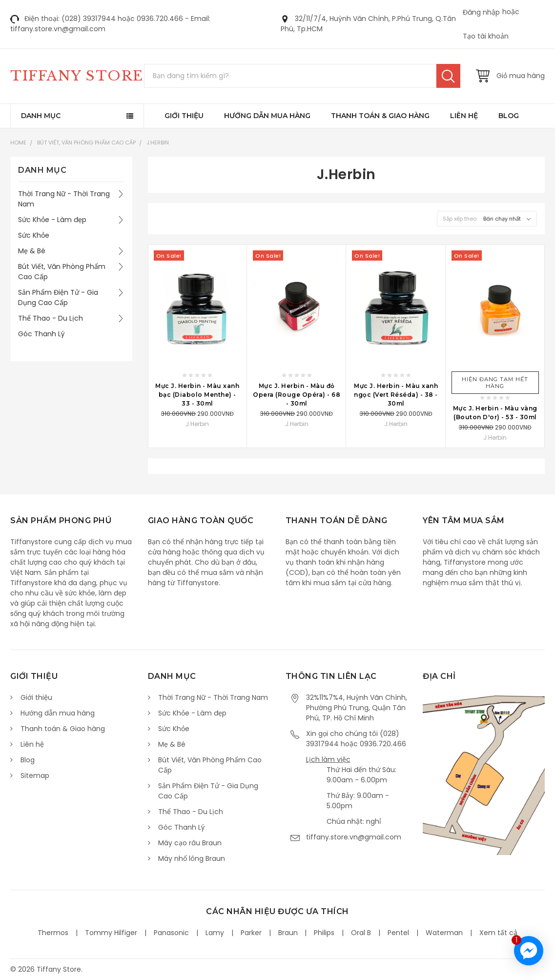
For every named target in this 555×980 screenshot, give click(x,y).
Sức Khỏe (34, 235)
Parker (251, 933)
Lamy (215, 933)
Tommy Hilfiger (111, 933)
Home (18, 143)
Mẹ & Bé (32, 251)
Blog (509, 116)
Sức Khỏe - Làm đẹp (52, 220)
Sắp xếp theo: (460, 219)
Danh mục (41, 116)
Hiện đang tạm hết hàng (495, 383)
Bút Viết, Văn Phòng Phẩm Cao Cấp (86, 143)
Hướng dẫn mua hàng (267, 116)
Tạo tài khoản (486, 36)
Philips (324, 933)
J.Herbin (158, 143)
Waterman (444, 933)
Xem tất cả (498, 933)
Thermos (53, 933)
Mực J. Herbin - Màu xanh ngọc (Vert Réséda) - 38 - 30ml (396, 395)
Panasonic (171, 933)
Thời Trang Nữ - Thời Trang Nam (64, 199)
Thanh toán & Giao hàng (380, 116)
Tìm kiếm (448, 76)
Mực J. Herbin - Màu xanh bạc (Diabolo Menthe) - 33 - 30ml (197, 395)
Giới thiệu (184, 116)
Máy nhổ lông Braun (192, 858)
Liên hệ (464, 116)
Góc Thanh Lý (41, 334)
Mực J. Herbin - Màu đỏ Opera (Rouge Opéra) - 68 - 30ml (297, 395)
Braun (288, 933)
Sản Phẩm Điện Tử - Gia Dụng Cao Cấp (58, 297)
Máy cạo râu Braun (190, 843)
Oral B (361, 933)
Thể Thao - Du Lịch (51, 318)
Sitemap (35, 776)
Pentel (398, 933)
